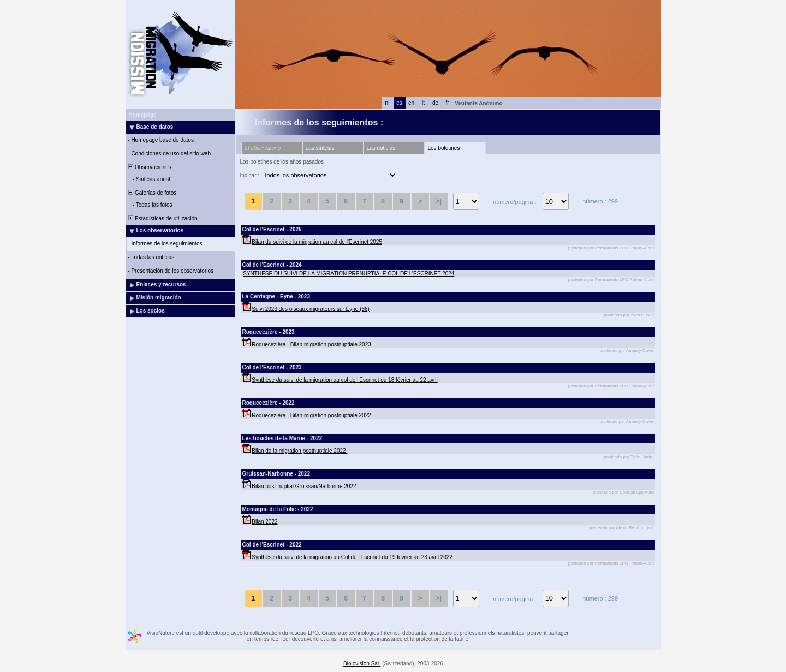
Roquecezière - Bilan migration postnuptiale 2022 (311, 415)
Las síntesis (320, 148)
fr (447, 103)
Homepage (143, 115)
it (423, 103)
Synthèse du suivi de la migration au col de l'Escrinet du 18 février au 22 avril (344, 380)
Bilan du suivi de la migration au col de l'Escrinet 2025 (317, 242)
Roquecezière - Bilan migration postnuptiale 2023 (311, 344)
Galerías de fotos (152, 193)
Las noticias (381, 148)
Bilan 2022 (264, 522)
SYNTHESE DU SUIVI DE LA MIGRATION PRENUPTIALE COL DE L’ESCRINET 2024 (349, 274)
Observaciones (149, 167)
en (411, 103)
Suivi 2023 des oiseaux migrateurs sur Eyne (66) (311, 309)
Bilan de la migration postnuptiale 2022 (299, 451)
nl (388, 103)
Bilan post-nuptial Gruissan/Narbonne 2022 (304, 486)
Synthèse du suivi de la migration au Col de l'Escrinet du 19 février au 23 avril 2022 (352, 557)
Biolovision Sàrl (362, 664)
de (435, 103)
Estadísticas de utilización (162, 218)
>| (439, 201)
